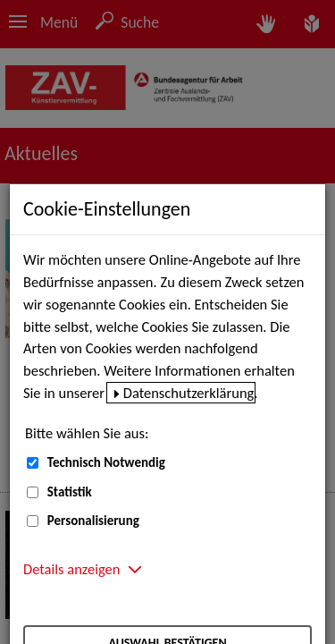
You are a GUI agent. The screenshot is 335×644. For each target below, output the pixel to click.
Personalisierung (93, 521)
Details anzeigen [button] (71, 569)
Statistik (70, 492)
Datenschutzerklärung (189, 393)
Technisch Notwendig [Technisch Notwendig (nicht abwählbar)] (106, 462)
